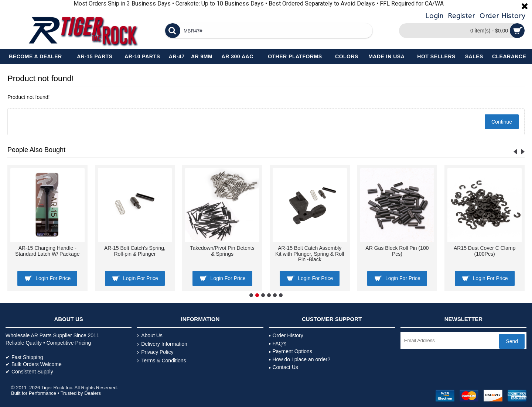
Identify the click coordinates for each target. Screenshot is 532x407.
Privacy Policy (155, 352)
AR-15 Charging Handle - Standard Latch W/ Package (47, 251)
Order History (286, 335)
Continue (502, 122)
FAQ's (278, 344)
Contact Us (284, 367)
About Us (150, 336)
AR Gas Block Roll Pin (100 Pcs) (397, 251)
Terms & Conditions (161, 361)
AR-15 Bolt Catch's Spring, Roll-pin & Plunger (135, 251)
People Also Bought (36, 150)
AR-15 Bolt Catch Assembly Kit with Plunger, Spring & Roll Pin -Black (310, 254)
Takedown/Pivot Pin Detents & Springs (222, 251)
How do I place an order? (300, 359)
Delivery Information (162, 344)
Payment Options (291, 351)
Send (512, 341)
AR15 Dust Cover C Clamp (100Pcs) (485, 251)
